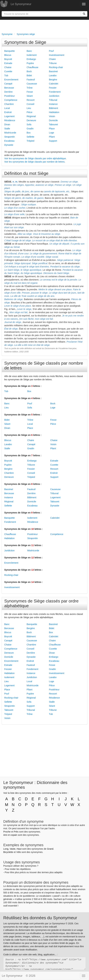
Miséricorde (10, 133)
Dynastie (9, 145)
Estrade (8, 63)
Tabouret (53, 124)
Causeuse (32, 84)
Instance (53, 104)
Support (53, 141)
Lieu (29, 108)
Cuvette (8, 71)
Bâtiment (53, 108)
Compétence (11, 100)
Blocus (8, 55)
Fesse (30, 92)
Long (6, 849)
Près (16, 832)
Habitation (54, 112)
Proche (7, 832)
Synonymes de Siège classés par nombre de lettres (44, 366)
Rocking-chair (56, 67)
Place (52, 129)
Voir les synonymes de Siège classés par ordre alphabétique (35, 158)
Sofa (29, 124)
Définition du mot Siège (26, 173)
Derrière (8, 92)
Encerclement (11, 80)
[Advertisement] (44, 25)
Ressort (31, 100)
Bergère (53, 80)
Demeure (31, 120)
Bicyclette (8, 852)
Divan (7, 124)
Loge (51, 133)
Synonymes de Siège (25, 42)
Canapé (8, 84)
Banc (29, 51)
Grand (50, 849)
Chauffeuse (32, 67)
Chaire (52, 59)
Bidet (29, 75)
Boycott (8, 59)
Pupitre (30, 63)
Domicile (53, 120)
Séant (30, 96)
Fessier (53, 88)
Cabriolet (54, 84)
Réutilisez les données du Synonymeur (40, 918)
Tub (6, 75)
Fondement (55, 92)
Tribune (53, 63)
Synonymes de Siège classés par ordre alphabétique (41, 603)
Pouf (51, 51)
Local (7, 108)
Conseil (30, 104)
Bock (29, 71)
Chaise (8, 67)
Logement (9, 116)
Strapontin (10, 137)
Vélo (19, 852)
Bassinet (53, 71)
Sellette (30, 137)
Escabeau (9, 141)
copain (14, 835)
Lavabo (53, 75)
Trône (30, 88)
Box (29, 133)
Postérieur (10, 96)
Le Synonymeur (21, 4)
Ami (5, 835)
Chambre (9, 104)
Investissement (57, 55)
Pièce (29, 112)
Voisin (52, 116)
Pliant (52, 137)
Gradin (30, 129)
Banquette (10, 51)
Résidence (10, 120)
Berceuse (9, 88)
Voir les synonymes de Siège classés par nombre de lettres (34, 162)
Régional (31, 116)
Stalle (7, 129)
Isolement (32, 55)
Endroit (8, 112)
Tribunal (53, 100)
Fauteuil (31, 80)
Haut (19, 849)
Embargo (31, 59)
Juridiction (54, 96)
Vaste (13, 849)
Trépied (30, 141)
